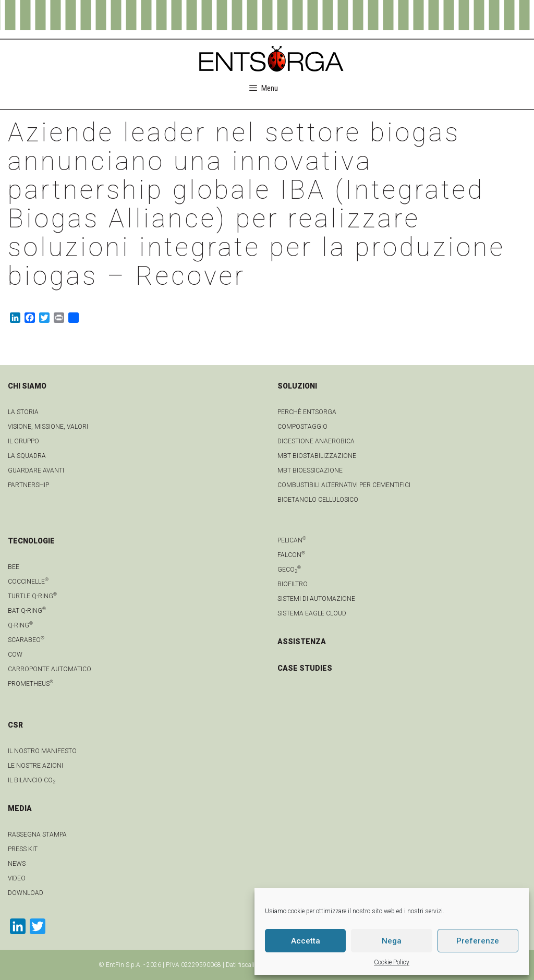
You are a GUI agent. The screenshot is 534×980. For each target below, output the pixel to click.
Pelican (292, 540)
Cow (15, 655)
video (17, 878)
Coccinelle (28, 582)
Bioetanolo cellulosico (318, 500)
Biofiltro (293, 584)
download (26, 893)
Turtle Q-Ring (32, 596)
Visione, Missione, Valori (48, 427)
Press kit (23, 849)
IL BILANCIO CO (32, 780)
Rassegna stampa (37, 834)
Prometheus (31, 684)
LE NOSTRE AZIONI (35, 766)
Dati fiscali (240, 965)
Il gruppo (23, 441)
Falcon (291, 555)
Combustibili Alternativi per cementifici (344, 485)
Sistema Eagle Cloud (312, 613)
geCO (289, 570)
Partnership (28, 485)
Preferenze (478, 941)
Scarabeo (26, 640)
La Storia (23, 412)
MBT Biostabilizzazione (317, 456)
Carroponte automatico (50, 669)
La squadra (27, 456)
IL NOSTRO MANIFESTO (42, 751)
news (17, 864)
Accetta (306, 941)
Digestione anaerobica (316, 441)
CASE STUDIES (305, 668)
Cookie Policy (392, 962)
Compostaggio (302, 427)
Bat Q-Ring (27, 611)
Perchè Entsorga (307, 412)
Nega (392, 941)
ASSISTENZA (302, 642)
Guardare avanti (36, 470)
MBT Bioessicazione (310, 470)
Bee (14, 567)
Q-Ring (20, 625)
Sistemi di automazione (316, 599)
